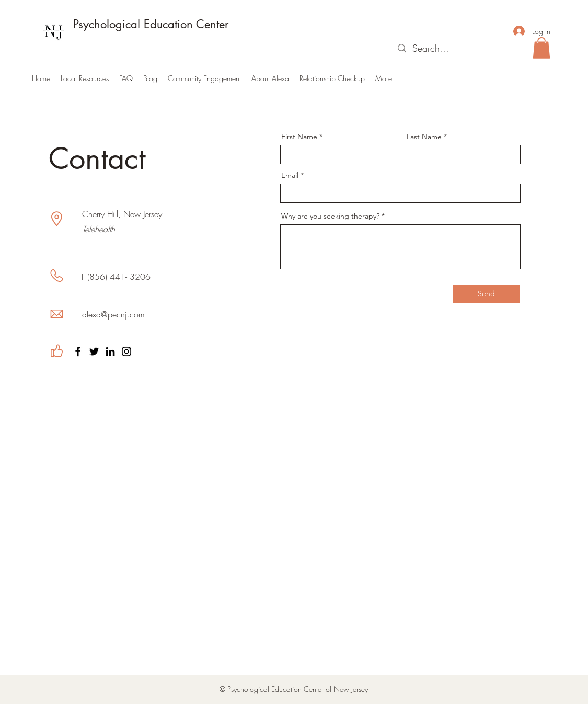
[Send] (487, 294)
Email (290, 175)
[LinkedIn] (110, 351)
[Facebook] (78, 351)
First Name (299, 137)
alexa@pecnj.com (113, 314)
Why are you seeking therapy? (330, 216)
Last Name (424, 137)
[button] (541, 48)
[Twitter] (94, 351)
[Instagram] (126, 351)
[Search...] (470, 49)
